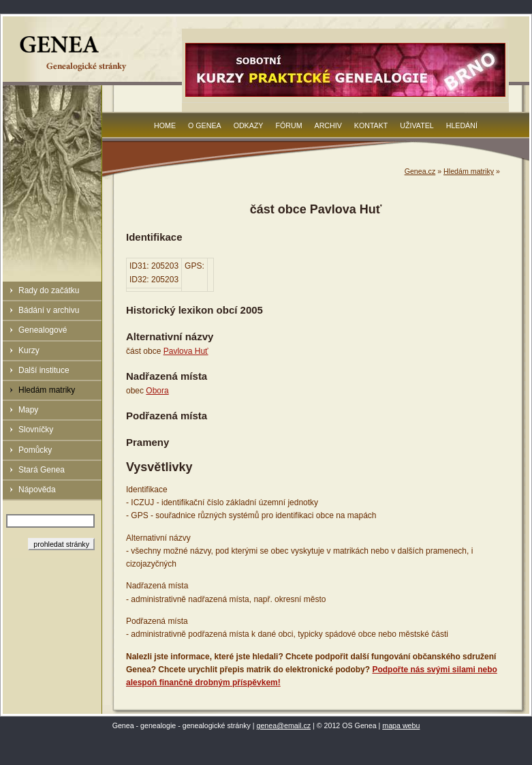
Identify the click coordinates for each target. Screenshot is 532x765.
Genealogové (43, 330)
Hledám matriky (47, 390)
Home (165, 125)
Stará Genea (42, 470)
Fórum (288, 125)
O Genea (205, 125)
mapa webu (401, 725)
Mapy (28, 410)
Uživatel (417, 125)
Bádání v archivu (49, 310)
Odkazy (249, 125)
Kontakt (371, 125)
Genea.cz (420, 171)
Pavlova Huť (186, 351)
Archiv (328, 125)
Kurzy (29, 350)
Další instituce (44, 370)
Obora (157, 391)
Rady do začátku (49, 290)
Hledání (462, 125)
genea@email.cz (284, 725)
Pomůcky (35, 450)
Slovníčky (36, 430)
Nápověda (37, 490)
